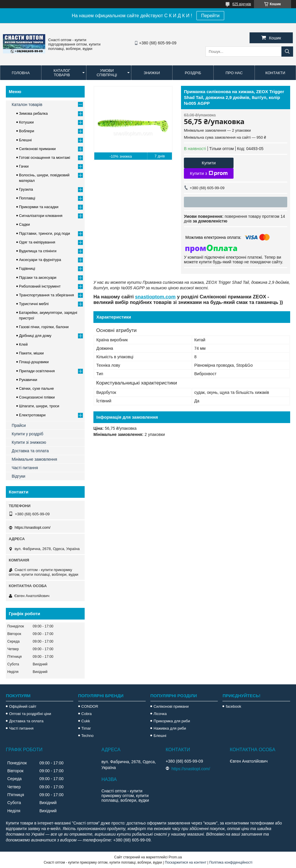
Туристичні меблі (34, 304)
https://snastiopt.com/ (33, 527)
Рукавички (28, 380)
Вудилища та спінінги (38, 251)
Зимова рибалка (33, 113)
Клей (23, 344)
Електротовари (32, 415)
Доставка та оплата (30, 451)
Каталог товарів (62, 73)
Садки (24, 224)
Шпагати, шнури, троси (39, 406)
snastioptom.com (155, 297)
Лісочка (160, 714)
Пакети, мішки (31, 353)
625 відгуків (242, 4)
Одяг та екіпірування (37, 242)
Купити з (209, 173)
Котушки (26, 122)
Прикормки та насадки (39, 207)
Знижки (152, 73)
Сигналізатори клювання (41, 216)
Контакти (275, 73)
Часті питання (25, 468)
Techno (88, 736)
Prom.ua (175, 857)
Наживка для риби (170, 728)
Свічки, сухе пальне (36, 388)
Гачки (24, 166)
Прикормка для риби (172, 721)
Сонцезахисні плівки (37, 397)
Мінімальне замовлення (34, 459)
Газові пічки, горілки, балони (44, 327)
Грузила (26, 189)
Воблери (27, 131)
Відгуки (19, 476)
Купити (209, 163)
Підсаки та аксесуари (38, 278)
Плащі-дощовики (34, 362)
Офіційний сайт (23, 706)
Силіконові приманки (37, 149)
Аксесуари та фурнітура (40, 260)
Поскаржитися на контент (186, 862)
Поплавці (27, 198)
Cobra (87, 714)
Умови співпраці (107, 73)
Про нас (234, 73)
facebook (233, 706)
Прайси (19, 425)
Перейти (210, 16)
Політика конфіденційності (231, 862)
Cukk (86, 721)
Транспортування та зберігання (46, 295)
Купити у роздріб (27, 434)
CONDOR (90, 706)
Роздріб (193, 73)
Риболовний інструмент (40, 286)
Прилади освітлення (37, 371)
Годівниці (27, 268)
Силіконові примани (171, 706)
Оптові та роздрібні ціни (30, 714)
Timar (86, 728)
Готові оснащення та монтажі (45, 158)
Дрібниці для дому (35, 336)
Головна (21, 73)
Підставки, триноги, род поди (45, 233)
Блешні (25, 140)
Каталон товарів (27, 105)
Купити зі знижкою (29, 442)
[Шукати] (287, 52)
